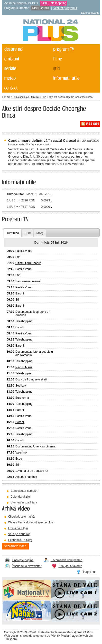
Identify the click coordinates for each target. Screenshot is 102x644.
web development (35, 636)
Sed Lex (21, 386)
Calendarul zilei (20, 497)
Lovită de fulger (18, 528)
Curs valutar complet (24, 491)
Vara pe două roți (19, 534)
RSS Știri (92, 124)
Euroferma (22, 398)
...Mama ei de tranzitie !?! (32, 471)
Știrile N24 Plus (38, 97)
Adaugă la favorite (70, 566)
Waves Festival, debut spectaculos (30, 522)
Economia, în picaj (20, 540)
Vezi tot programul (65, 8)
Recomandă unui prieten (66, 560)
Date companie (90, 13)
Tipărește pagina (23, 560)
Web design (12, 636)
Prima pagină (20, 97)
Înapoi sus (90, 572)
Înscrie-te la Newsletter (27, 566)
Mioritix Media (60, 636)
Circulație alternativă (21, 517)
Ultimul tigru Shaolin (28, 263)
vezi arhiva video (15, 546)
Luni (28, 233)
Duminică (12, 233)
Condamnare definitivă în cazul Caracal (42, 140)
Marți (40, 233)
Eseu (19, 459)
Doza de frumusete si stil (31, 379)
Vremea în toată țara (24, 502)
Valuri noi (21, 453)
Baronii (20, 294)
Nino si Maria (24, 367)
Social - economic (38, 144)
